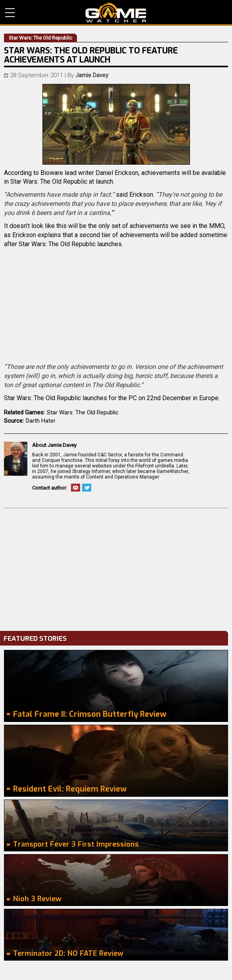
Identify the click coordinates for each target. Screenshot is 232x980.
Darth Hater (41, 421)
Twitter (87, 488)
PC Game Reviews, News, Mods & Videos (116, 13)
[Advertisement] (116, 568)
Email (76, 488)
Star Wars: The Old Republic (83, 412)
